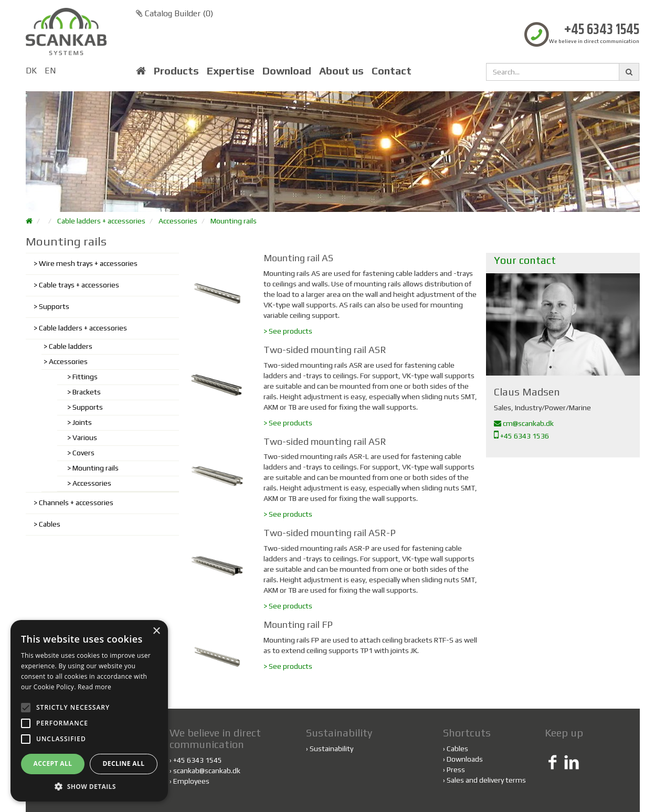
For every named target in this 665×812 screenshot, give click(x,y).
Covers (83, 453)
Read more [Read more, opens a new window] (94, 687)
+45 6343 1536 (521, 436)
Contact (392, 71)
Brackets (87, 392)
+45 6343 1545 (602, 30)
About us (341, 71)
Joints (82, 422)
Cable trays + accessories (79, 285)
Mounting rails (234, 221)
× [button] (156, 631)
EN (50, 71)
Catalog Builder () (175, 13)
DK (31, 71)
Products (176, 71)
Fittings (85, 377)
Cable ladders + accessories (101, 221)
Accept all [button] (53, 763)
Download (287, 71)
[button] (89, 786)
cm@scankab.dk (524, 423)
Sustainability (331, 749)
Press (456, 770)
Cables (50, 524)
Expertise (231, 71)
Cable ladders (71, 346)
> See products (288, 331)
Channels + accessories (76, 503)
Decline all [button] (124, 763)
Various (85, 437)
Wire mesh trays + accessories (88, 263)
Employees (191, 781)
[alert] (89, 711)
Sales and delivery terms (486, 780)
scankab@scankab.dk (207, 771)
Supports (54, 306)
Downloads (465, 759)
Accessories (178, 221)
